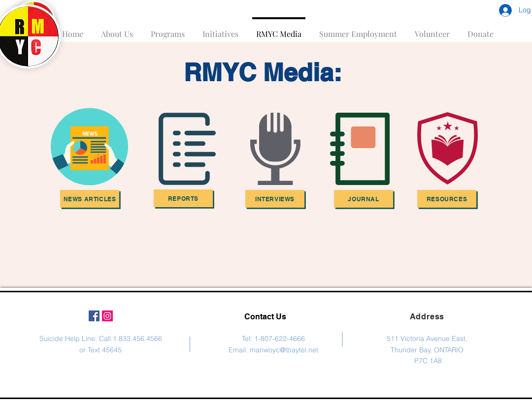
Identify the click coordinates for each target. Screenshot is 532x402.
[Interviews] (275, 199)
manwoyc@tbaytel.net (284, 350)
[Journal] (364, 199)
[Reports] (183, 198)
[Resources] (447, 199)
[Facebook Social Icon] (94, 316)
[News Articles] (90, 199)
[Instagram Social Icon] (107, 316)
